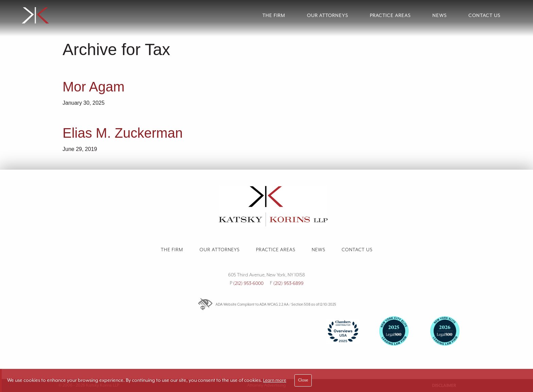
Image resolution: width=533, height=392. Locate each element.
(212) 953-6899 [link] (288, 283)
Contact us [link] (357, 250)
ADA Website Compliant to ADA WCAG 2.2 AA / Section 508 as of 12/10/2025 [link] (267, 304)
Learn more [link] (275, 380)
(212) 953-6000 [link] (248, 283)
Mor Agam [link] (93, 87)
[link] (83, 15)
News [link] (440, 15)
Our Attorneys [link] (328, 15)
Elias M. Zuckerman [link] (123, 133)
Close (303, 380)
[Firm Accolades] (266, 337)
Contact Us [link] (484, 15)
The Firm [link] (274, 15)
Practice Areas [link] (390, 15)
